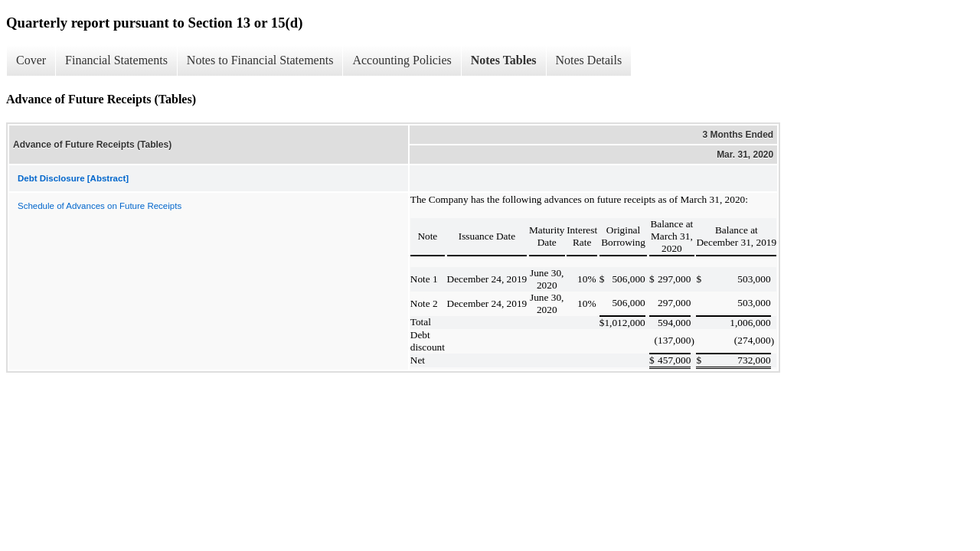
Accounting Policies (402, 60)
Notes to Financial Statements (260, 60)
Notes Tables (504, 60)
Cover (31, 60)
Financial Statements (116, 60)
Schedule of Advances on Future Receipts (100, 206)
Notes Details (589, 60)
